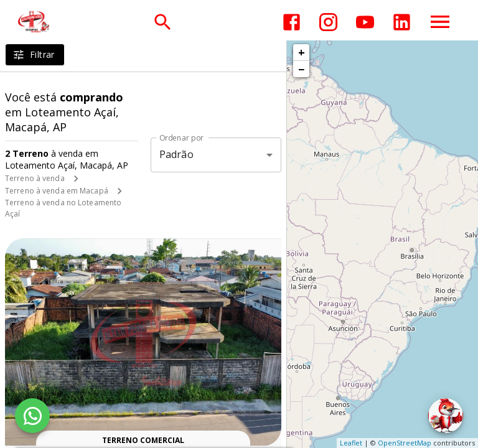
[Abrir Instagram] (328, 22)
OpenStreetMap (405, 443)
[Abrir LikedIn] (402, 22)
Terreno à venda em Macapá (57, 191)
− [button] (301, 69)
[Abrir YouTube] (365, 22)
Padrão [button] (176, 154)
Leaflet (351, 443)
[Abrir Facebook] (292, 22)
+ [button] (302, 52)
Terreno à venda (35, 178)
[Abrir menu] (440, 22)
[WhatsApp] (32, 416)
